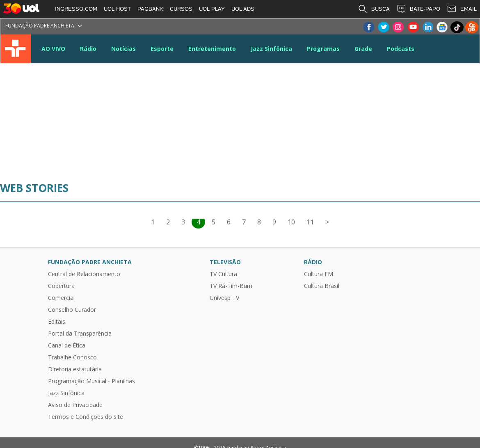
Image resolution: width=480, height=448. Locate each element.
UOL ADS (243, 9)
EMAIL (462, 9)
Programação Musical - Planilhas (91, 381)
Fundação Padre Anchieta (40, 26)
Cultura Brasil (322, 286)
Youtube (413, 27)
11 (310, 222)
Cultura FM (319, 274)
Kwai (472, 27)
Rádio (88, 49)
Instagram (398, 27)
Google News (442, 27)
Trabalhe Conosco (72, 357)
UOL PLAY (212, 9)
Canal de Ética (67, 345)
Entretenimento (212, 49)
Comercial (61, 298)
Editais (57, 322)
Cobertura (61, 286)
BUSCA (374, 9)
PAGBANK (150, 9)
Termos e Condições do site (86, 417)
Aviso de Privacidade (75, 405)
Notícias (123, 49)
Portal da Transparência (80, 334)
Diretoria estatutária (75, 369)
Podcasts (401, 49)
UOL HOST (117, 9)
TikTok (457, 27)
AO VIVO (53, 49)
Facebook (368, 27)
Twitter (383, 27)
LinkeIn (427, 27)
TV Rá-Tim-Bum (231, 286)
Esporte (162, 49)
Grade (363, 49)
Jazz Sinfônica (271, 49)
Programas (323, 49)
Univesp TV (224, 298)
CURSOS (181, 9)
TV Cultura (16, 49)
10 (291, 222)
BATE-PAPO (418, 9)
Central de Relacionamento (84, 274)
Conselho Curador (72, 310)
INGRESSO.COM (76, 9)
